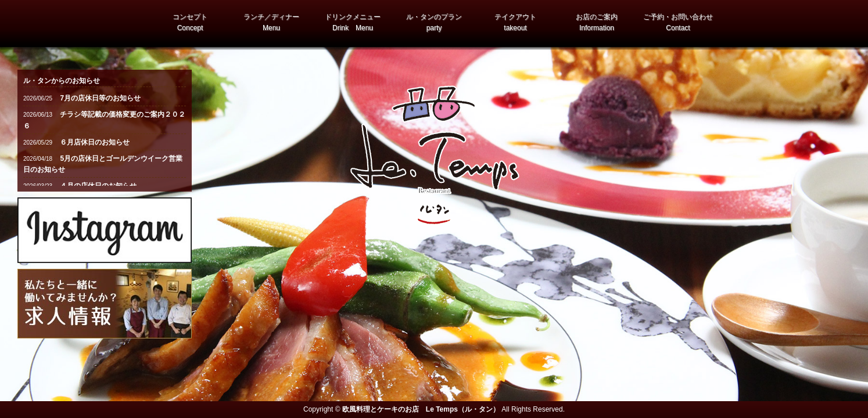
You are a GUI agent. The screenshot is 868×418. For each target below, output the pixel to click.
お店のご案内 (597, 22)
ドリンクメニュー (353, 22)
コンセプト (190, 22)
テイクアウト (515, 22)
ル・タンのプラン (434, 22)
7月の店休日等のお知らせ (99, 98)
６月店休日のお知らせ (94, 142)
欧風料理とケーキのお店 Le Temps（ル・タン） (421, 409)
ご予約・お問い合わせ (678, 22)
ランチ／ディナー (271, 22)
